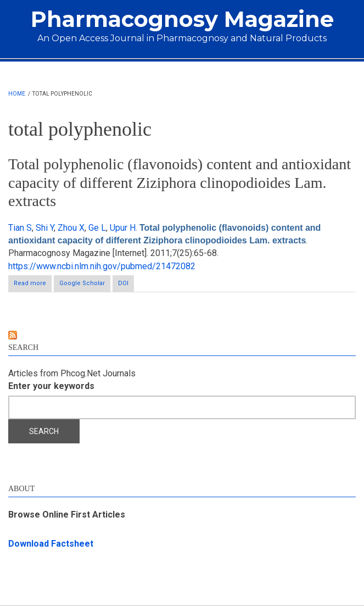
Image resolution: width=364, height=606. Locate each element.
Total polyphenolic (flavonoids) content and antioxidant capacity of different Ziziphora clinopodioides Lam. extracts (180, 182)
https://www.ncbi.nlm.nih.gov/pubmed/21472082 (102, 266)
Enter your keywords (51, 386)
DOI (123, 283)
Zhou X (71, 228)
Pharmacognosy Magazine (182, 19)
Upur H (123, 228)
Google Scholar (82, 283)
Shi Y (45, 228)
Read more (33, 285)
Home (17, 94)
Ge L (97, 228)
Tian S (20, 228)
